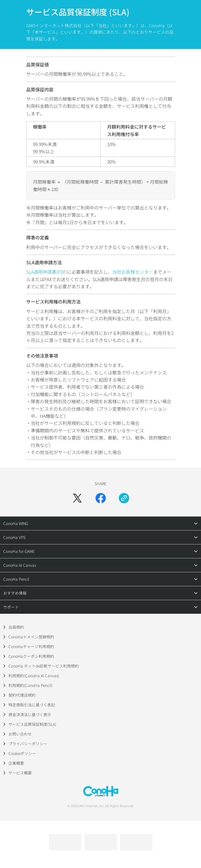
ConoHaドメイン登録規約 (31, 637)
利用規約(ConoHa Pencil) (30, 685)
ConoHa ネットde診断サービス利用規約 (44, 666)
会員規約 (16, 627)
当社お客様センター (133, 272)
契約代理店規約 (22, 695)
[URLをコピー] (124, 498)
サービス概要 (20, 773)
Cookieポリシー (22, 753)
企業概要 (16, 763)
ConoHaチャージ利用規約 (31, 646)
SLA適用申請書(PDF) (47, 272)
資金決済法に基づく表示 (30, 714)
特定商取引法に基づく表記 (32, 705)
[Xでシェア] (77, 498)
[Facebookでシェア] (101, 498)
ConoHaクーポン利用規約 (31, 656)
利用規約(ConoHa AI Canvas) (34, 675)
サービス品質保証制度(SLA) (32, 724)
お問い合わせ (20, 734)
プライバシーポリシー (28, 743)
